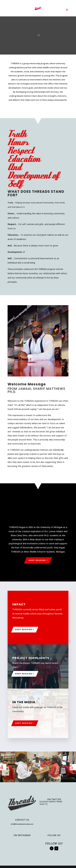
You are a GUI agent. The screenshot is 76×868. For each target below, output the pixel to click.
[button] (3, 767)
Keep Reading (37, 560)
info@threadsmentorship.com (22, 824)
